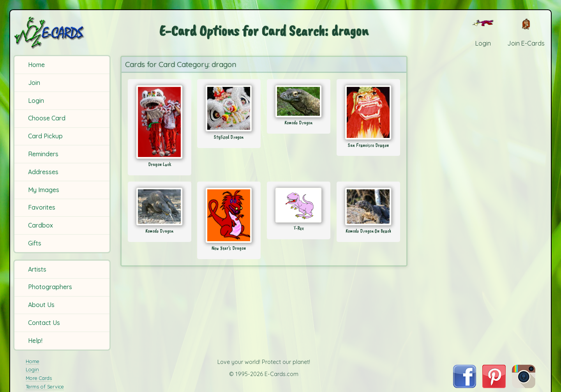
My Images (44, 190)
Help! (35, 341)
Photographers (50, 287)
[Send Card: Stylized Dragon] (229, 108)
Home (36, 65)
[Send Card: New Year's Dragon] (229, 215)
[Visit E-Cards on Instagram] (524, 386)
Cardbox (41, 225)
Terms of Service (45, 387)
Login (36, 101)
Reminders (43, 154)
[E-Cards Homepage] (62, 33)
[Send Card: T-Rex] (299, 205)
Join (34, 83)
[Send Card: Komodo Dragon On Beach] (368, 207)
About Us (41, 305)
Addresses (43, 172)
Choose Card (47, 118)
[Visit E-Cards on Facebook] (465, 386)
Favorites (42, 207)
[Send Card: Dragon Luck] (160, 122)
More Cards (39, 378)
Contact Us (44, 323)
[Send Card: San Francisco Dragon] (368, 112)
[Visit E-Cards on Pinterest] (494, 386)
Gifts (35, 243)
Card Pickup (45, 136)
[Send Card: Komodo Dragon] (299, 101)
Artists (37, 269)
